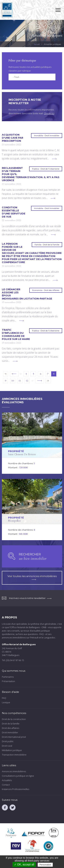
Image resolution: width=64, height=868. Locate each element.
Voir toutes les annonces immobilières (32, 577)
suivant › (40, 381)
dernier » (48, 381)
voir (32, 443)
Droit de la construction (14, 719)
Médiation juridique (12, 750)
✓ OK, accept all (24, 865)
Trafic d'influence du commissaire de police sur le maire (16, 334)
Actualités (7, 780)
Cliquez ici (49, 113)
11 (20, 381)
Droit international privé (14, 737)
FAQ (4, 698)
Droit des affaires (10, 728)
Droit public (8, 741)
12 (27, 381)
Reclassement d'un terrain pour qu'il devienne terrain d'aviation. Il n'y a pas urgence (31, 174)
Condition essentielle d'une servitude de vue (14, 212)
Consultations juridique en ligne (18, 776)
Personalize (45, 865)
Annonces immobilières (14, 771)
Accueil (37, 44)
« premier (6, 374)
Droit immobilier (10, 732)
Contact (6, 785)
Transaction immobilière (14, 755)
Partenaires (8, 677)
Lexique (6, 702)
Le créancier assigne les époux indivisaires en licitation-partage (27, 294)
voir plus (54, 159)
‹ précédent (14, 374)
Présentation (8, 681)
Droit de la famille (11, 724)
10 (13, 381)
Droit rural (7, 746)
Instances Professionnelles (16, 789)
